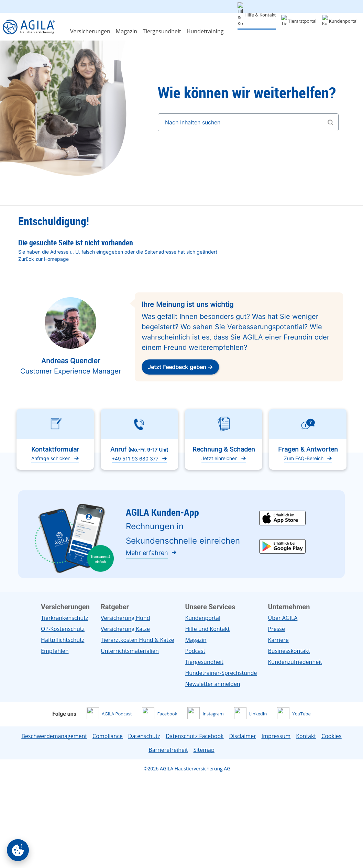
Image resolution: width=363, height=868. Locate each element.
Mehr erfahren (147, 553)
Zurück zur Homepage (43, 259)
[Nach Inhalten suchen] (248, 122)
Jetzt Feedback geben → (180, 367)
